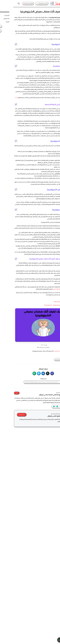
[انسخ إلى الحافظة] (48, 382)
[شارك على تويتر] (34, 373)
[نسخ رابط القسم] (3, 44)
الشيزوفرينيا (50, 55)
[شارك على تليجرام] (26, 373)
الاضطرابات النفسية (46, 351)
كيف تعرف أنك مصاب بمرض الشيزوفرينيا (50, 359)
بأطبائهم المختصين (45, 289)
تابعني (3, 393)
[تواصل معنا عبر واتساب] (51, 640)
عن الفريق (8, 415)
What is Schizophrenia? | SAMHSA (50, 302)
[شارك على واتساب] (21, 373)
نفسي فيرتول (56, 351)
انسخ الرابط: (30, 379)
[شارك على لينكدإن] (30, 373)
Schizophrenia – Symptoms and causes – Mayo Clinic (45, 305)
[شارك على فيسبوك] (39, 373)
